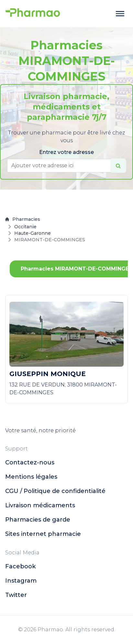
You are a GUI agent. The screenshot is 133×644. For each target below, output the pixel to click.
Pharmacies (23, 219)
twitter (16, 595)
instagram (21, 581)
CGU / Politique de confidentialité (55, 491)
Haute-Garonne (33, 233)
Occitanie (25, 227)
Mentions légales (31, 477)
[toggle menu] (120, 14)
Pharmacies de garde (38, 520)
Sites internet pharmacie (43, 534)
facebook (20, 566)
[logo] (33, 14)
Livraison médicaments (40, 505)
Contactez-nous (30, 462)
